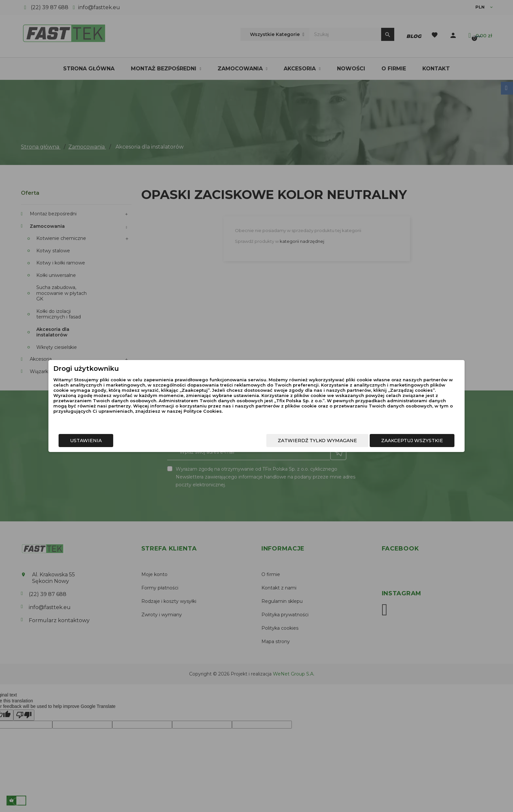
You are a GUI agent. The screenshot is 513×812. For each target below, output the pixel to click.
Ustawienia (134, 443)
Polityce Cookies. (252, 419)
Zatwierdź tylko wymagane (269, 443)
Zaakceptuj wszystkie (364, 443)
